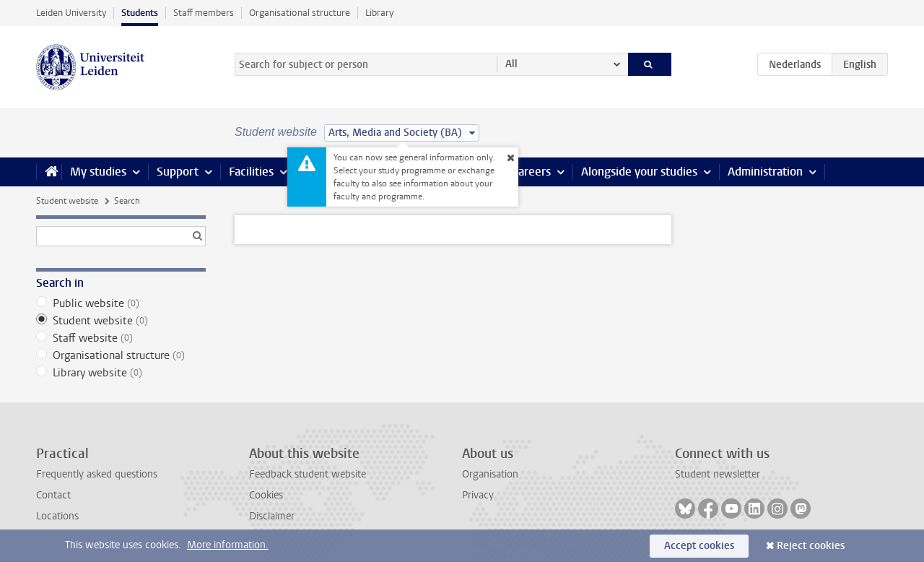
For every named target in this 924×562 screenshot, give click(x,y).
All (511, 64)
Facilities (251, 172)
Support (178, 172)
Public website (121, 303)
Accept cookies (699, 546)
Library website (121, 373)
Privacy (478, 495)
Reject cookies (811, 546)
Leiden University (71, 13)
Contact (53, 495)
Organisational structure (300, 13)
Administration (765, 172)
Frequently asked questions (97, 474)
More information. (228, 545)
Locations (57, 516)
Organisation (490, 474)
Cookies (266, 495)
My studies (98, 172)
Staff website (121, 338)
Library (379, 13)
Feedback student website (308, 474)
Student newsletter (718, 474)
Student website (67, 201)
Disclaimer (272, 516)
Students (140, 13)
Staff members (204, 13)
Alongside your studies (639, 172)
